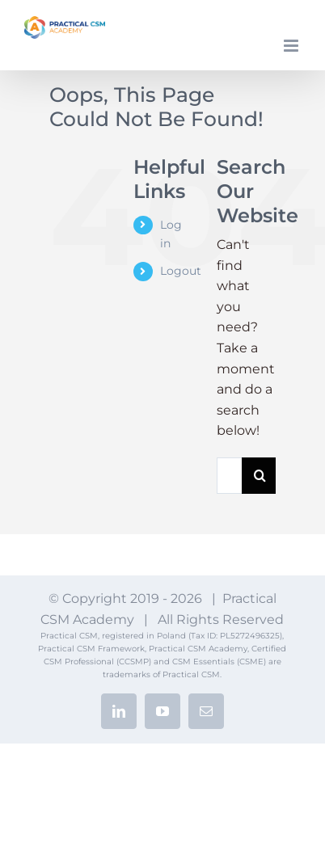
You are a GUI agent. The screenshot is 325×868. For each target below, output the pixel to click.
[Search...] (229, 476)
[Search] (260, 476)
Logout (181, 271)
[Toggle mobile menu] (292, 46)
